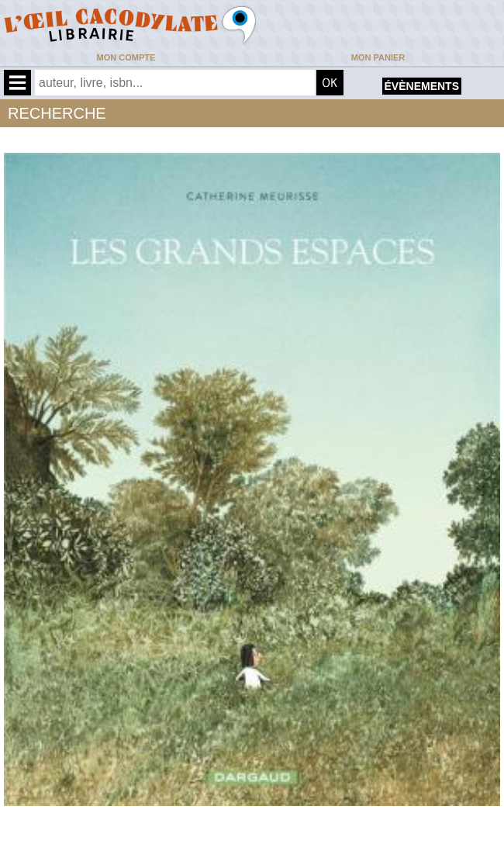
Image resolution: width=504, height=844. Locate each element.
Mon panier (378, 57)
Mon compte (126, 57)
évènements (422, 86)
